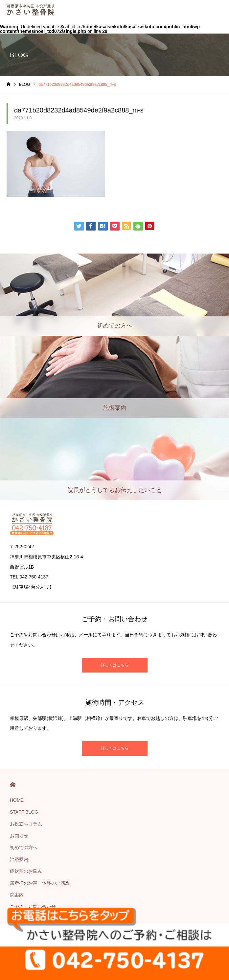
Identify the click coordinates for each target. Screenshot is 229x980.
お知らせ (19, 836)
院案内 (17, 895)
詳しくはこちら (115, 665)
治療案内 (19, 859)
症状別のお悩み (26, 871)
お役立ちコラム (26, 824)
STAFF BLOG (24, 812)
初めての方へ (24, 847)
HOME (13, 785)
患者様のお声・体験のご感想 (40, 883)
